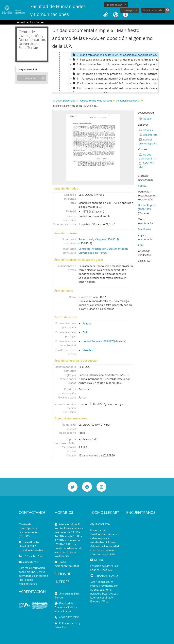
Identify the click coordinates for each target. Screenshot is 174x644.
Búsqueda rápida (27, 69)
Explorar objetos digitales (148, 142)
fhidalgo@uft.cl (28, 584)
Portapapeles (106, 15)
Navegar (129, 10)
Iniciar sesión (115, 5)
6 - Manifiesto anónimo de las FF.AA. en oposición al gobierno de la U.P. (116, 55)
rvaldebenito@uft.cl (67, 566)
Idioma (115, 15)
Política (87, 323)
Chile (85, 332)
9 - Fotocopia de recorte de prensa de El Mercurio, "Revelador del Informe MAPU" (116, 69)
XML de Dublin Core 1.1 (147, 157)
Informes (146, 130)
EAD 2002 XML (146, 165)
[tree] (105, 72)
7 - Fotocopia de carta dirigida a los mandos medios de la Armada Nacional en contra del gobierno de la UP (116, 60)
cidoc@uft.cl (31, 562)
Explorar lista (148, 135)
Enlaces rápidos (125, 15)
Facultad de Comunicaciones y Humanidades (66, 607)
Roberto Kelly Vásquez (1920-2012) (99, 239)
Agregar (147, 119)
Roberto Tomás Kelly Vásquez (96, 101)
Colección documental (128, 101)
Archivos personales (64, 101)
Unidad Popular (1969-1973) (99, 341)
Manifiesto (89, 350)
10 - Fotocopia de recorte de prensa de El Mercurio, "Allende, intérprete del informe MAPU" (116, 74)
